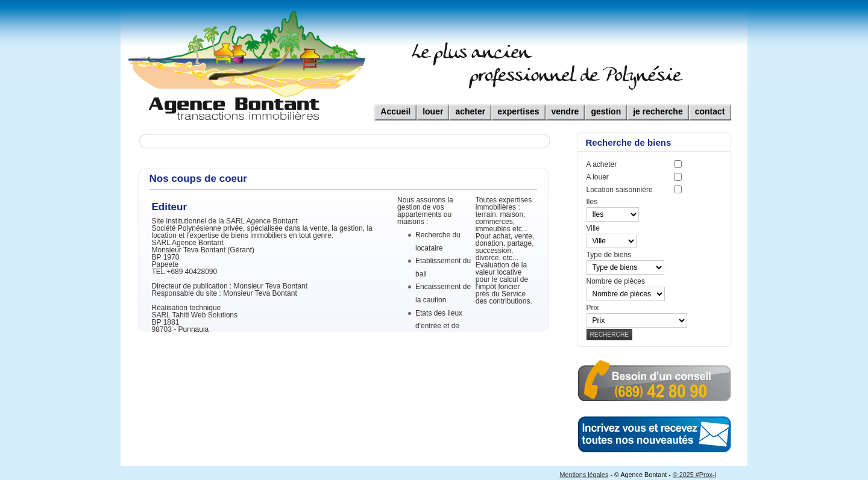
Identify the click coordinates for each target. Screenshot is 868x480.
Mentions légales (584, 475)
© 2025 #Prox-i (694, 475)
